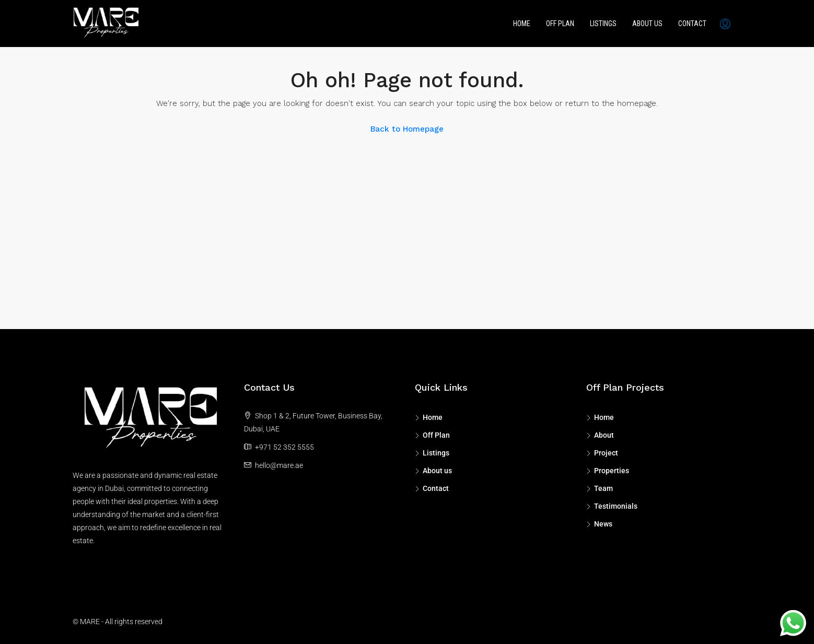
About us (647, 24)
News (603, 524)
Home (522, 24)
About (604, 435)
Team (603, 488)
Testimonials (616, 506)
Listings (603, 24)
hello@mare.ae (279, 465)
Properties (612, 471)
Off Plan (560, 24)
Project (606, 453)
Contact (692, 24)
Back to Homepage (407, 129)
